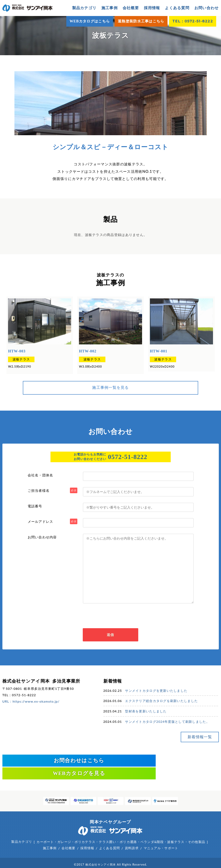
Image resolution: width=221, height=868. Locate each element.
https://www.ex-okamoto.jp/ (36, 703)
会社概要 (131, 8)
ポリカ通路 (128, 832)
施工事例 (109, 8)
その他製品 (197, 832)
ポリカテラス (85, 832)
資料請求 (132, 838)
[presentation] (111, 616)
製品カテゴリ (22, 832)
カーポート (45, 832)
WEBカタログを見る (166, 763)
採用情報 (152, 8)
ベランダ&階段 (152, 832)
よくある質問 (177, 8)
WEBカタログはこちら (90, 21)
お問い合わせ (207, 8)
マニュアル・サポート (161, 838)
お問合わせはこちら (55, 763)
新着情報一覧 (195, 742)
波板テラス (20, 359)
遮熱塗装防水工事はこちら (141, 21)
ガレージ (64, 832)
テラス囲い (107, 832)
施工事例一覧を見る (110, 386)
